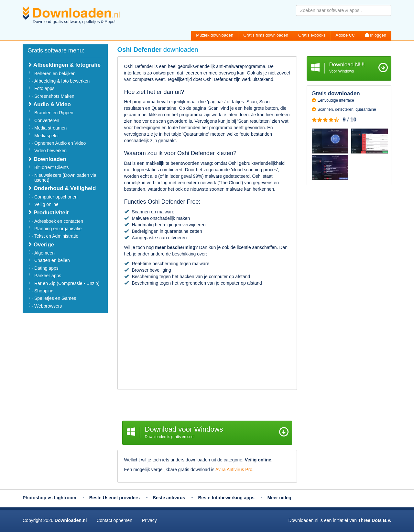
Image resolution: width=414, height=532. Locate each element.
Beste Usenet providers (114, 498)
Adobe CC (345, 35)
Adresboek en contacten (59, 221)
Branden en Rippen (54, 113)
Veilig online (46, 204)
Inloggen (376, 35)
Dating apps (46, 268)
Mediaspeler (47, 136)
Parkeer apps (48, 276)
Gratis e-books (312, 35)
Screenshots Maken (54, 96)
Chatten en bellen (52, 260)
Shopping (44, 291)
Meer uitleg (279, 498)
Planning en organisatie (58, 229)
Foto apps (44, 88)
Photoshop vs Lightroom (49, 498)
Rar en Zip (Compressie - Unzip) (67, 283)
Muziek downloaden (215, 35)
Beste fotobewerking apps (226, 498)
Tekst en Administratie (56, 236)
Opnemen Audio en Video (60, 143)
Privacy (149, 520)
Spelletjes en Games (55, 298)
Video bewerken (50, 151)
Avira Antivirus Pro (234, 470)
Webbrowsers (48, 306)
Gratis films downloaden (266, 35)
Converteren (47, 120)
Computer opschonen (56, 197)
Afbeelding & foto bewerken (62, 81)
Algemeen (44, 253)
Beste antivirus (169, 498)
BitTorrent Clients (52, 167)
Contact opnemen (114, 520)
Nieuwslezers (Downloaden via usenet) (65, 178)
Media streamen (50, 128)
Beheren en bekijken (55, 74)
